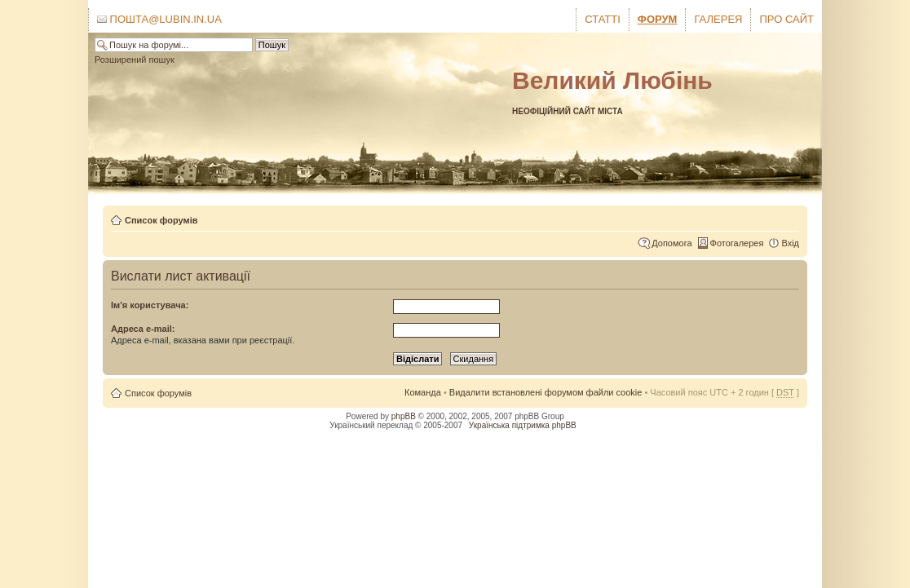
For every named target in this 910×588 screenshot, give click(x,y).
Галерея (718, 19)
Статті (603, 19)
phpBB (404, 416)
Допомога (671, 243)
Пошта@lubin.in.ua (159, 19)
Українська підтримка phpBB (523, 425)
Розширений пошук (135, 60)
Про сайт (786, 19)
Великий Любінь (612, 80)
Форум (658, 19)
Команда (423, 392)
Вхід (790, 243)
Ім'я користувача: (150, 305)
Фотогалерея (737, 243)
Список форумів (161, 220)
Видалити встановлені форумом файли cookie (546, 392)
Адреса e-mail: (143, 329)
